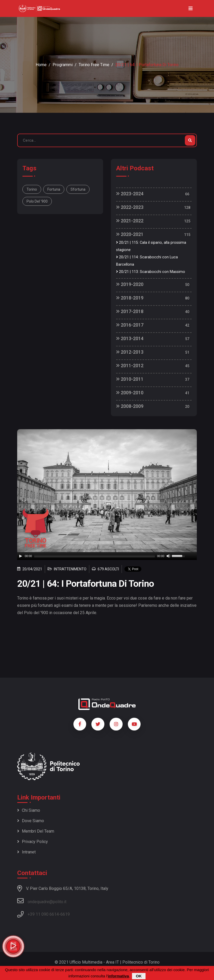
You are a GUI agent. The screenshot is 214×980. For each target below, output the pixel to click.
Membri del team (36, 831)
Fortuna (54, 189)
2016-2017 (130, 325)
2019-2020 (130, 284)
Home (41, 65)
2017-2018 (130, 311)
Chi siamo (29, 810)
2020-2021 (130, 234)
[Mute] (168, 556)
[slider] (95, 556)
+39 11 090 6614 (43, 914)
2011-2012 (130, 366)
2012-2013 (130, 352)
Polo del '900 (37, 201)
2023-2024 (130, 194)
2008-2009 (130, 406)
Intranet (26, 852)
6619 (65, 914)
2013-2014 (130, 338)
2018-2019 (130, 298)
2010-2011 (130, 379)
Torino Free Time (94, 65)
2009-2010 (130, 393)
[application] (107, 556)
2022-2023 (130, 207)
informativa (118, 976)
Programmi (63, 65)
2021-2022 (130, 221)
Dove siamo (31, 821)
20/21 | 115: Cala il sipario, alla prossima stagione (151, 246)
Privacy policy (33, 842)
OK (139, 976)
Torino (32, 189)
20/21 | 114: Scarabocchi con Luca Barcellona (147, 261)
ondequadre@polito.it (42, 901)
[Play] (21, 556)
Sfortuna (78, 189)
